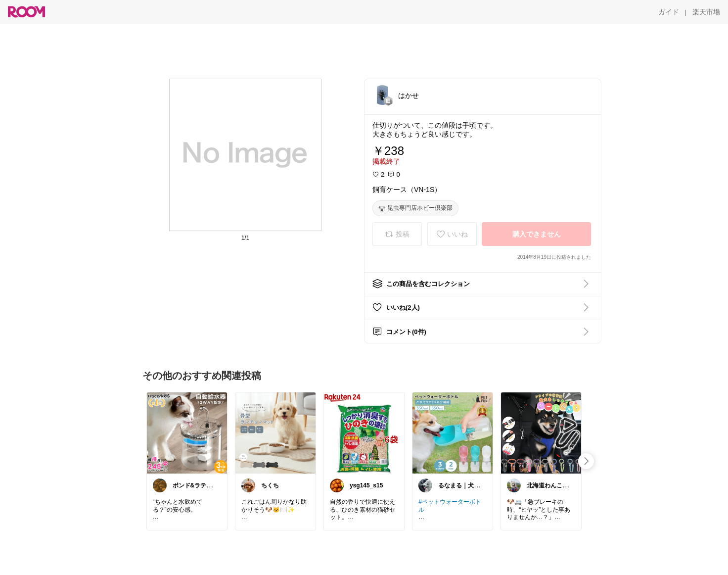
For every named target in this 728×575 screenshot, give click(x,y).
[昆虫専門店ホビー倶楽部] (415, 208)
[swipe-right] (586, 461)
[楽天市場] (706, 12)
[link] (187, 432)
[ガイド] (669, 12)
